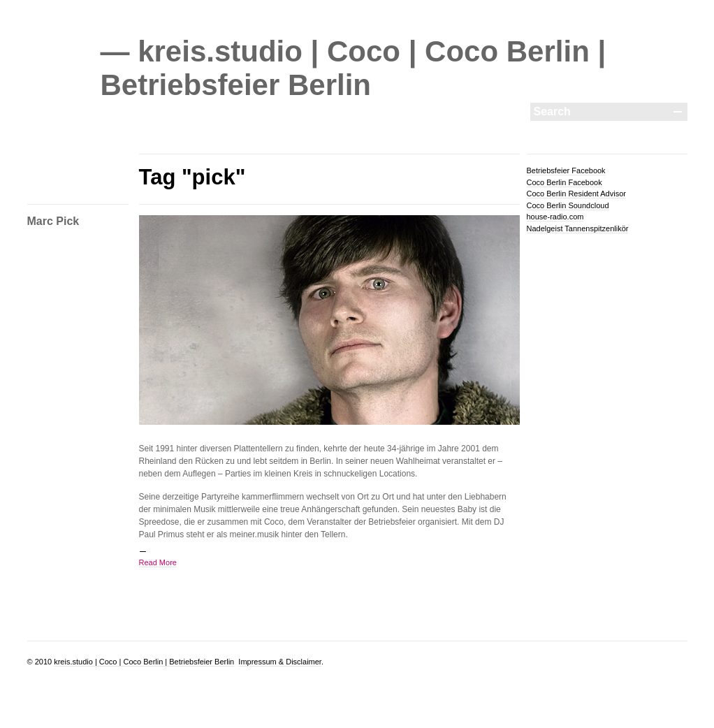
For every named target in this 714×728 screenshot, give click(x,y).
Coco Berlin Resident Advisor (576, 194)
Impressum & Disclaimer (280, 662)
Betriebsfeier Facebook (566, 170)
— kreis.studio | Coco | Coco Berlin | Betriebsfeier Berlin (354, 68)
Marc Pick (53, 221)
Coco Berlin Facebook (564, 182)
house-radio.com (555, 217)
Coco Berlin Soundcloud (568, 205)
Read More (158, 562)
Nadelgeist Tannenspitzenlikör (578, 228)
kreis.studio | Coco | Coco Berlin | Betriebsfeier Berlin (144, 662)
